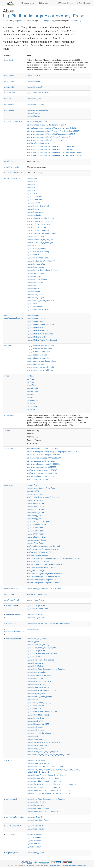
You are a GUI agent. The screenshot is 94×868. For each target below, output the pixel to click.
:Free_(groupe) (35, 267)
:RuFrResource (34, 841)
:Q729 (32, 397)
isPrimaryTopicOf (12, 600)
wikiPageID (10, 161)
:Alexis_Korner (35, 200)
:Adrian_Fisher (35, 197)
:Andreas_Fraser (36, 525)
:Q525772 (33, 491)
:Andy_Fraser (33, 485)
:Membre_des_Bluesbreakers (41, 233)
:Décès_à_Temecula (38, 230)
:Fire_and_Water (36, 264)
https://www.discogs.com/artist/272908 (41, 467)
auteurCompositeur (15, 817)
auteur (10, 799)
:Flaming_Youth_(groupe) (39, 697)
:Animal (31, 403)
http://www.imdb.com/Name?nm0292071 (42, 470)
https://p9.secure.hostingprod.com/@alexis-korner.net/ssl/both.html (52, 128)
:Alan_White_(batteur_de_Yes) (41, 648)
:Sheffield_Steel (36, 736)
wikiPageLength (11, 167)
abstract (8, 60)
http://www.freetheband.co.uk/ (38, 143)
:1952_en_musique (37, 639)
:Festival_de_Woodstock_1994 (41, 261)
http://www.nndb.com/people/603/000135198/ (44, 458)
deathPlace (10, 93)
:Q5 (31, 394)
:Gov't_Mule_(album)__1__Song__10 (44, 781)
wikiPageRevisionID (13, 173)
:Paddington (34, 81)
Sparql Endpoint (84, 3)
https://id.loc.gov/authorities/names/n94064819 (44, 564)
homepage (9, 594)
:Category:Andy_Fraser (41, 488)
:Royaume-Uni (35, 87)
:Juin (32, 285)
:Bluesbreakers (35, 212)
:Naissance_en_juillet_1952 (40, 240)
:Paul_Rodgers (35, 298)
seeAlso (8, 449)
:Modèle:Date (35, 322)
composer (11, 606)
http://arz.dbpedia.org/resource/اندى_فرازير (43, 497)
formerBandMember (15, 615)
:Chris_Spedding (36, 249)
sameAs (8, 485)
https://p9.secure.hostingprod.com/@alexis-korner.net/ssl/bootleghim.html (55, 152)
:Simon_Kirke (35, 739)
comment (9, 415)
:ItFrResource (33, 844)
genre (7, 98)
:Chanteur (34, 246)
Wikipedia (30, 865)
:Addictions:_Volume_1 (38, 645)
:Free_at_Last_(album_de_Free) (42, 270)
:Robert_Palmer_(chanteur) (40, 301)
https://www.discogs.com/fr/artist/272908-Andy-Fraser (47, 140)
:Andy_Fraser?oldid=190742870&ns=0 (45, 589)
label (7, 431)
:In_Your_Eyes (35, 718)
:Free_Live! (34, 709)
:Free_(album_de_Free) (39, 703)
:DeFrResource (34, 835)
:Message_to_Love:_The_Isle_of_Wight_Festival (48, 623)
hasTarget (10, 835)
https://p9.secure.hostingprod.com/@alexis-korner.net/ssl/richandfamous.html (56, 155)
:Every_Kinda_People (38, 258)
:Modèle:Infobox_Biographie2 (41, 325)
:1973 (32, 191)
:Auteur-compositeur (37, 110)
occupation (9, 110)
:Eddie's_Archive (36, 684)
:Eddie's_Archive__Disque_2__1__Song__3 (47, 775)
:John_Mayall (35, 282)
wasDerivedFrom (12, 589)
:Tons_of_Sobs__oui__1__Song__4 (43, 787)
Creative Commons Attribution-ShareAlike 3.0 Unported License (68, 865)
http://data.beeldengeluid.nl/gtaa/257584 (42, 580)
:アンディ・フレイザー (39, 522)
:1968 (32, 178)
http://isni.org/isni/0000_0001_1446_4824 (42, 449)
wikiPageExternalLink (13, 122)
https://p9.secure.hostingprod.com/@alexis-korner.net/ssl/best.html (52, 149)
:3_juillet (33, 642)
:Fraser (32, 629)
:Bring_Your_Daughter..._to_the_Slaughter (46, 669)
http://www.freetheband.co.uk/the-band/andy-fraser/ (46, 125)
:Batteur (33, 209)
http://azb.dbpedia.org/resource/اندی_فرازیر (43, 546)
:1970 (32, 181)
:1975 (32, 194)
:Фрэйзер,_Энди (36, 537)
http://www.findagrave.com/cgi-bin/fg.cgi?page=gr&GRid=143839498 (53, 452)
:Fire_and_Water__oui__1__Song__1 (44, 778)
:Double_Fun (35, 678)
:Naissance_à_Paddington (40, 243)
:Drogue (33, 255)
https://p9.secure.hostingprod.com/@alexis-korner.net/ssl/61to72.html (53, 146)
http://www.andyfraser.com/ (37, 122)
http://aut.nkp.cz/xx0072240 (37, 479)
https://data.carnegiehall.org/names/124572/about (46, 574)
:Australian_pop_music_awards (42, 654)
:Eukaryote (32, 406)
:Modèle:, (33, 316)
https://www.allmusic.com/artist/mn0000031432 (45, 464)
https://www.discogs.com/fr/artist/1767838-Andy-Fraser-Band (50, 137)
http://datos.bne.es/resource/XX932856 (42, 568)
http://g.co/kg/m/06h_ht (35, 571)
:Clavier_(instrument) (38, 252)
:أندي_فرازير (35, 494)
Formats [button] (44, 3)
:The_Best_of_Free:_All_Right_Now (43, 742)
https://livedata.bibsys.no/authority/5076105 (43, 577)
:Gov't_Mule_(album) (38, 715)
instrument (9, 104)
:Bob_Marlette (35, 666)
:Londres (33, 288)
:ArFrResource (34, 838)
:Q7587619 (33, 76)
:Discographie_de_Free (39, 675)
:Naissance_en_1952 (38, 724)
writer (9, 760)
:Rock (32, 304)
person (20, 21)
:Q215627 (33, 391)
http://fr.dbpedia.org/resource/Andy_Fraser (44, 16)
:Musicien (33, 116)
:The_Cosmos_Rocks (38, 745)
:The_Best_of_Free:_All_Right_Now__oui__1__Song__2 (51, 784)
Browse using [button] (28, 3)
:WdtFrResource (35, 847)
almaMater (9, 76)
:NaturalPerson (33, 400)
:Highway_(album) (37, 279)
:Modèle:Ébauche (36, 337)
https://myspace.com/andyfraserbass (41, 461)
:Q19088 (32, 388)
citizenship (9, 87)
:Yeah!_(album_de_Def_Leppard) (42, 752)
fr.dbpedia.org (76, 21)
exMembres (12, 826)
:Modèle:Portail (35, 328)
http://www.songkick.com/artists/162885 (42, 473)
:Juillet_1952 (35, 721)
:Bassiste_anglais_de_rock (40, 218)
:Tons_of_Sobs (35, 748)
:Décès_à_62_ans (37, 227)
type (7, 376)
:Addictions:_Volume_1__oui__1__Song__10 (47, 766)
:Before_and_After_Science (40, 660)
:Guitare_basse (36, 104)
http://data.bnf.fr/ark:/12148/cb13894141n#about (45, 549)
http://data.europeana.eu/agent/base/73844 (43, 583)
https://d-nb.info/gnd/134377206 (39, 561)
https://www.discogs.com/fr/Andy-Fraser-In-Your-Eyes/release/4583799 (54, 131)
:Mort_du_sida (35, 236)
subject (8, 346)
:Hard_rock (34, 98)
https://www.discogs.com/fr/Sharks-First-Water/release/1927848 (51, 134)
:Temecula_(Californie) (38, 93)
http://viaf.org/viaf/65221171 (37, 555)
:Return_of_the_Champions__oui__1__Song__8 (48, 793)
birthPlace (9, 81)
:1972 (32, 188)
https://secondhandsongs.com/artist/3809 (42, 476)
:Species (31, 409)
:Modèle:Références (37, 331)
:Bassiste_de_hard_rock (39, 221)
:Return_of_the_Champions (40, 733)
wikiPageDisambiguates (14, 632)
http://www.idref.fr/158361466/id (39, 552)
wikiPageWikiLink (12, 178)
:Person (31, 379)
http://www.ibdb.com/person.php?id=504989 (43, 455)
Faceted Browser (65, 3)
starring (10, 623)
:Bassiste (33, 113)
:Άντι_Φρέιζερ (35, 506)
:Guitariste (34, 276)
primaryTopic (12, 853)
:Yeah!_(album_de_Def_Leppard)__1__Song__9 (48, 790)
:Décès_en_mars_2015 (39, 224)
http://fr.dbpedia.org (47, 21)
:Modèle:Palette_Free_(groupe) (42, 340)
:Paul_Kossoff (35, 295)
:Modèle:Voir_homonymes (40, 334)
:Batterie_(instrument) (38, 206)
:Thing (30, 376)
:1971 (32, 185)
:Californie (34, 215)
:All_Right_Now (36, 606)
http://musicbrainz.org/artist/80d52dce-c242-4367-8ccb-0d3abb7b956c (53, 558)
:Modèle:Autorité (36, 319)
